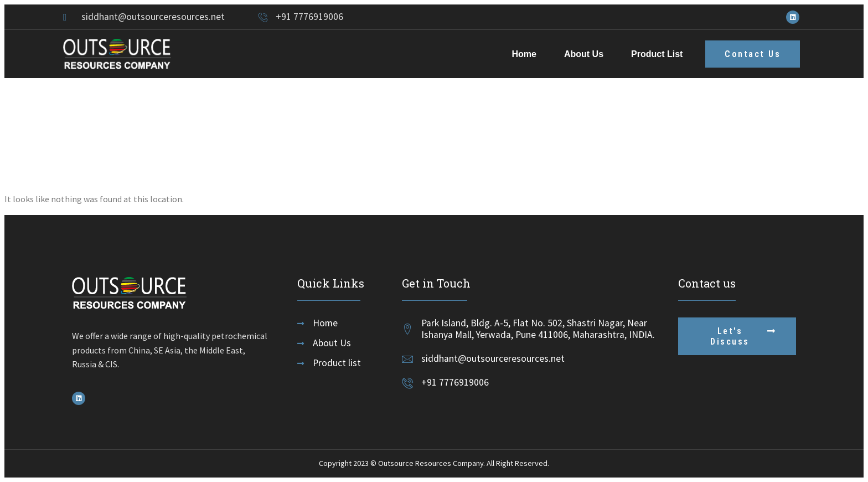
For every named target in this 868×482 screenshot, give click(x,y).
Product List (657, 54)
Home (524, 54)
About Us (584, 54)
